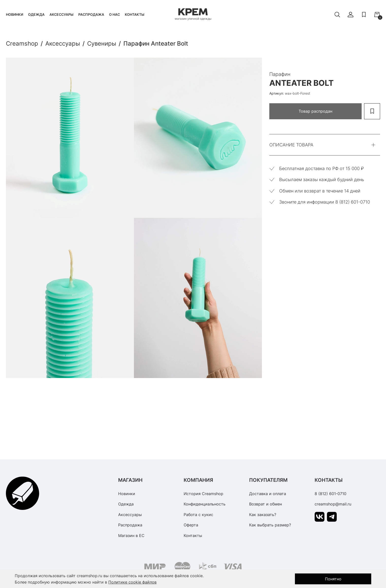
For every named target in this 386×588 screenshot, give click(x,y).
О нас (114, 14)
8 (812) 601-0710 (330, 494)
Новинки (15, 14)
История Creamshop (203, 494)
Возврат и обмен (265, 504)
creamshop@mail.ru (333, 504)
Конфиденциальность (205, 504)
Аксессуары (61, 14)
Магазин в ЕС (131, 536)
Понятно (333, 579)
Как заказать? (263, 515)
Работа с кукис (198, 515)
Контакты (135, 14)
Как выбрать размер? (270, 525)
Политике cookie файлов (132, 582)
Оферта (191, 525)
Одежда (36, 14)
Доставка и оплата (268, 494)
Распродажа (91, 14)
